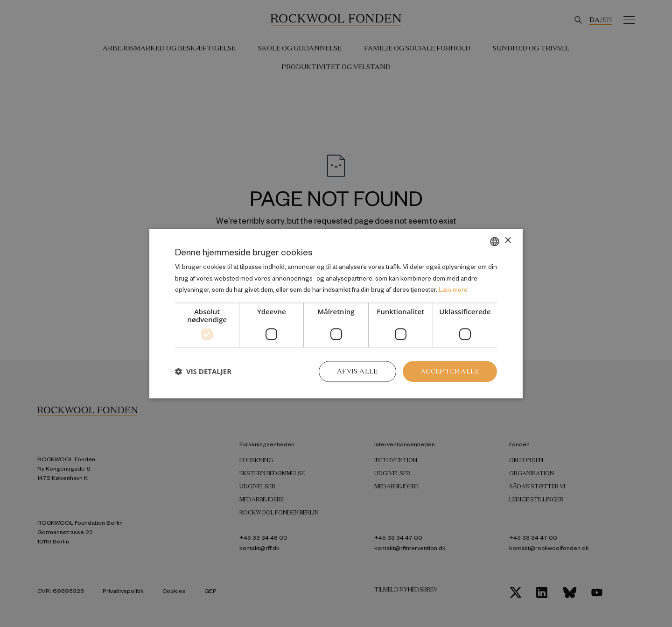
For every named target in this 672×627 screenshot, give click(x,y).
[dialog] (336, 313)
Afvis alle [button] (357, 371)
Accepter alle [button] (450, 371)
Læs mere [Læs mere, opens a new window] (453, 290)
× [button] (507, 241)
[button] (203, 372)
